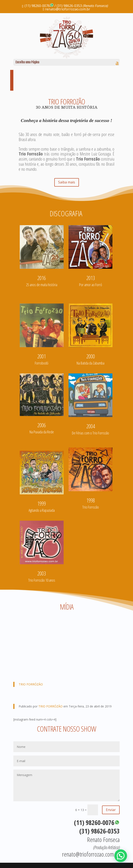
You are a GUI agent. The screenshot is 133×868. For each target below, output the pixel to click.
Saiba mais (67, 182)
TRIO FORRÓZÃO (31, 684)
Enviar (111, 810)
